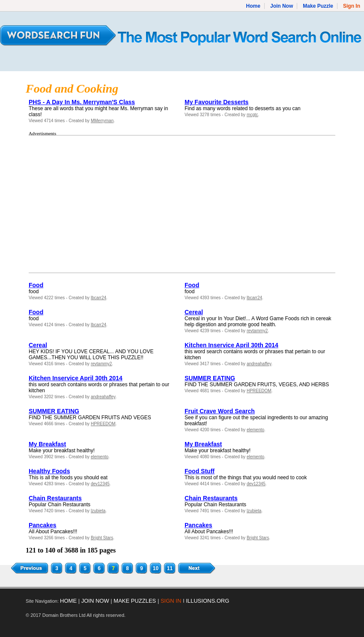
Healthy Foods (49, 471)
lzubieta (98, 511)
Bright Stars (102, 538)
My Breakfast (47, 444)
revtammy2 (257, 331)
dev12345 (100, 484)
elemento (255, 430)
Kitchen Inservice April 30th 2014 (231, 345)
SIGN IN (171, 601)
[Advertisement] (95, 204)
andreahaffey (259, 364)
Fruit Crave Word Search (220, 411)
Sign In (352, 6)
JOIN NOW (95, 601)
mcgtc (252, 115)
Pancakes (43, 525)
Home (253, 6)
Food (36, 285)
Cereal (194, 312)
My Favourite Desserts (216, 102)
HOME (68, 601)
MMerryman (102, 121)
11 (170, 568)
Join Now (282, 6)
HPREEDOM (259, 391)
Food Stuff (200, 471)
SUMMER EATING (210, 378)
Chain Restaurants (55, 498)
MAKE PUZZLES (135, 601)
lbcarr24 (98, 298)
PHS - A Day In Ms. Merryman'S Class (82, 102)
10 (156, 568)
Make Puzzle (318, 6)
